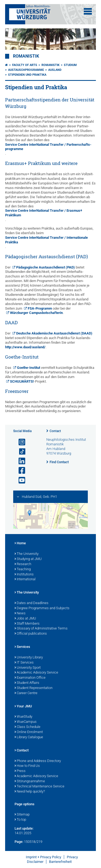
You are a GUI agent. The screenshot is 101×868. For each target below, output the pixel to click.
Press (20, 771)
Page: (19, 842)
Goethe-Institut (29, 368)
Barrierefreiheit (60, 862)
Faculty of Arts (25, 65)
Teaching (23, 569)
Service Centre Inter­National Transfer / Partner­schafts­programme (48, 147)
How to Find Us (27, 766)
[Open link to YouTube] (20, 480)
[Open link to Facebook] (20, 471)
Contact (55, 431)
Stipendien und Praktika (27, 75)
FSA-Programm (40, 308)
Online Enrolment (29, 732)
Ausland (55, 70)
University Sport (28, 668)
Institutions (24, 575)
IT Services (24, 663)
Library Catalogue (29, 737)
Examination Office (30, 678)
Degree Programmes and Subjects (42, 608)
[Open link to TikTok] (20, 452)
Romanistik (26, 56)
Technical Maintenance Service (39, 787)
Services (22, 647)
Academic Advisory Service (36, 673)
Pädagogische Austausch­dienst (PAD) (46, 267)
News (20, 614)
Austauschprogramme (26, 70)
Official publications (31, 634)
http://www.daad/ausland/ (25, 347)
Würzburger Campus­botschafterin (36, 313)
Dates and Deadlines (32, 603)
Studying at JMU (28, 559)
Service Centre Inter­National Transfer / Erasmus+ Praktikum (44, 213)
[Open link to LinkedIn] (20, 461)
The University (27, 554)
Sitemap (22, 815)
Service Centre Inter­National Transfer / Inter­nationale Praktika (46, 240)
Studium (70, 65)
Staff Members (27, 624)
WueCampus (26, 722)
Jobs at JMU (25, 619)
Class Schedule (27, 727)
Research (23, 564)
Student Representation (34, 688)
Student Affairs (27, 683)
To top (20, 820)
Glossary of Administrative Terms (41, 629)
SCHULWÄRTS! (22, 381)
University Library (29, 658)
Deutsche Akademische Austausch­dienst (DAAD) (54, 333)
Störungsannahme (30, 781)
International (25, 579)
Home (20, 544)
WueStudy (23, 717)
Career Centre (26, 693)
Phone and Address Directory (38, 761)
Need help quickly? (30, 792)
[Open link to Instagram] (20, 442)
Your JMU (23, 707)
